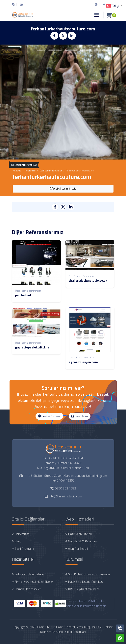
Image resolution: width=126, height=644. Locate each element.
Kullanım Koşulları (52, 632)
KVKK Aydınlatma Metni (84, 589)
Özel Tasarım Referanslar (51, 171)
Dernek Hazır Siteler (28, 589)
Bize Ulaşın (80, 416)
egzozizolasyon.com (83, 362)
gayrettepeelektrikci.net (33, 347)
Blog (18, 541)
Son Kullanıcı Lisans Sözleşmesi (89, 574)
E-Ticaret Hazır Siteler (29, 574)
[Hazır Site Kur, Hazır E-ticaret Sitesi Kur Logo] (22, 15)
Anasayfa (17, 171)
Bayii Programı (24, 549)
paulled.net (23, 295)
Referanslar (30, 171)
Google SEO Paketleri (82, 541)
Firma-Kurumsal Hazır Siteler (34, 582)
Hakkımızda (22, 534)
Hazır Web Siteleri (80, 534)
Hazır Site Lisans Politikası (86, 582)
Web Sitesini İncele (63, 189)
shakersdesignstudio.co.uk (88, 280)
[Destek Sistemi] (96, 5)
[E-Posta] (21, 5)
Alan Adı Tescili (78, 549)
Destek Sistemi (49, 416)
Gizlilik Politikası (76, 632)
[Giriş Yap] (104, 5)
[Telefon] (14, 5)
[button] (97, 15)
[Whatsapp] (120, 638)
